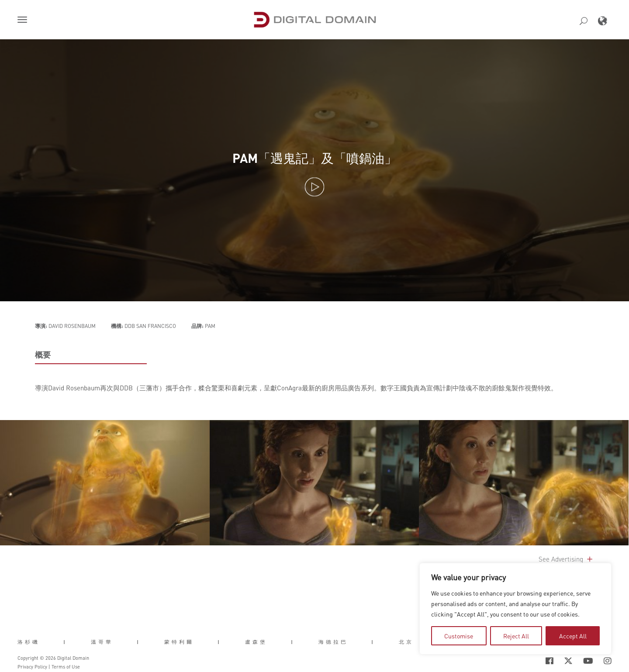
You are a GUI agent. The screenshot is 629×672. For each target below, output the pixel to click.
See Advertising (566, 559)
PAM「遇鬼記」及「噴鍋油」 (315, 158)
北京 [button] (406, 642)
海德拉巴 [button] (333, 642)
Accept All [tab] (573, 636)
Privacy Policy (32, 667)
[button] (24, 21)
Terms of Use (66, 667)
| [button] (65, 642)
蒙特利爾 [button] (179, 642)
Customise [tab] (459, 636)
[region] (515, 609)
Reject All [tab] (516, 636)
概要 (43, 355)
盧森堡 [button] (256, 642)
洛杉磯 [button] (29, 642)
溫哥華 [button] (102, 642)
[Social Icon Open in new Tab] (550, 661)
